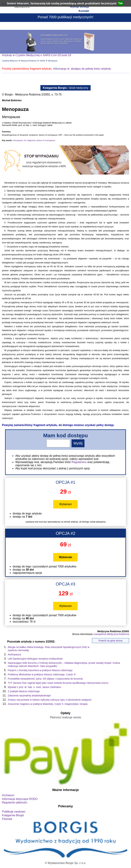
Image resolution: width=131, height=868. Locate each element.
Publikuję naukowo (14, 812)
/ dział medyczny (66, 88)
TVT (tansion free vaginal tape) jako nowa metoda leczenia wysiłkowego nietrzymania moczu (58, 683)
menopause (18, 140)
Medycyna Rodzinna (29, 61)
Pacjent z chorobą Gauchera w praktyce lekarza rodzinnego (40, 670)
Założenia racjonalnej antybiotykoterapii (29, 696)
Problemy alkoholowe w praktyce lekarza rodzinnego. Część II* (42, 674)
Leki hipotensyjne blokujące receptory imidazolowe (35, 659)
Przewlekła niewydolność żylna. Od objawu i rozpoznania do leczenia (45, 679)
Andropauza (14, 654)
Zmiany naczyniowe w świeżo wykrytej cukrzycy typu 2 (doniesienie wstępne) (50, 700)
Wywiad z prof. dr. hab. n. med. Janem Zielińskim (34, 687)
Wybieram (66, 504)
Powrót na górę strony (110, 641)
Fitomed (7, 819)
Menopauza (53, 61)
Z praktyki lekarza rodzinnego (24, 691)
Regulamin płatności (15, 802)
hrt (25, 140)
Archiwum (8, 795)
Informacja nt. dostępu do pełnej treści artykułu (82, 69)
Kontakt (84, 11)
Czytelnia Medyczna (10, 61)
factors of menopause (46, 140)
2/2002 (42, 61)
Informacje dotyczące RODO (20, 799)
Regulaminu (79, 462)
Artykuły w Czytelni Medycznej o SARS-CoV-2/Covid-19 (36, 55)
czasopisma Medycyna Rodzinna (111, 634)
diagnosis (31, 140)
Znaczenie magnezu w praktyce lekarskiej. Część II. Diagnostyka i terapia (48, 704)
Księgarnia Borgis (13, 815)
